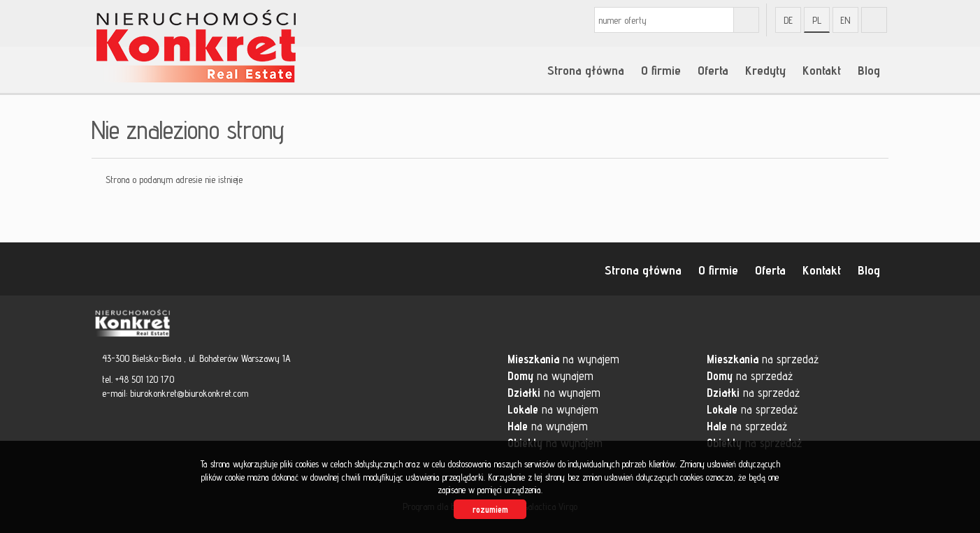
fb (874, 20)
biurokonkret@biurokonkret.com (189, 393)
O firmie (661, 70)
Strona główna (586, 70)
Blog (869, 70)
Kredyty (765, 70)
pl (817, 20)
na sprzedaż (763, 359)
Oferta (713, 70)
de (788, 20)
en (845, 20)
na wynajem (563, 359)
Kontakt (822, 70)
